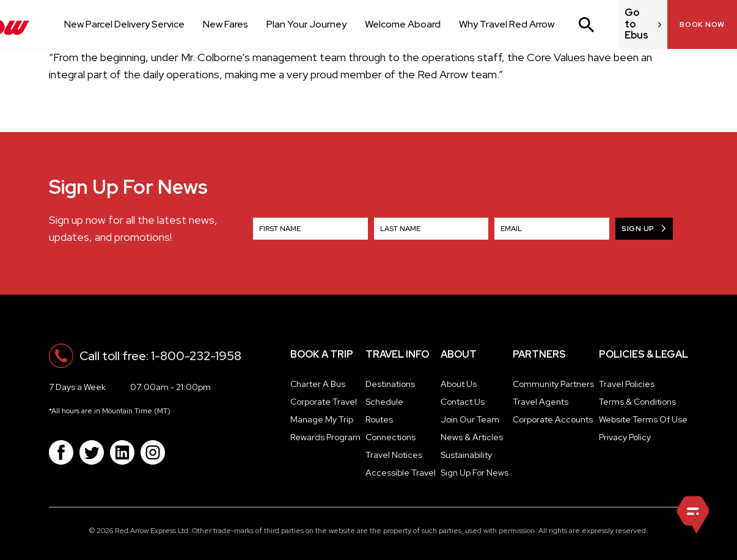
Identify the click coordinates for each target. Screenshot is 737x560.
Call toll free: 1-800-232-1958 (160, 356)
